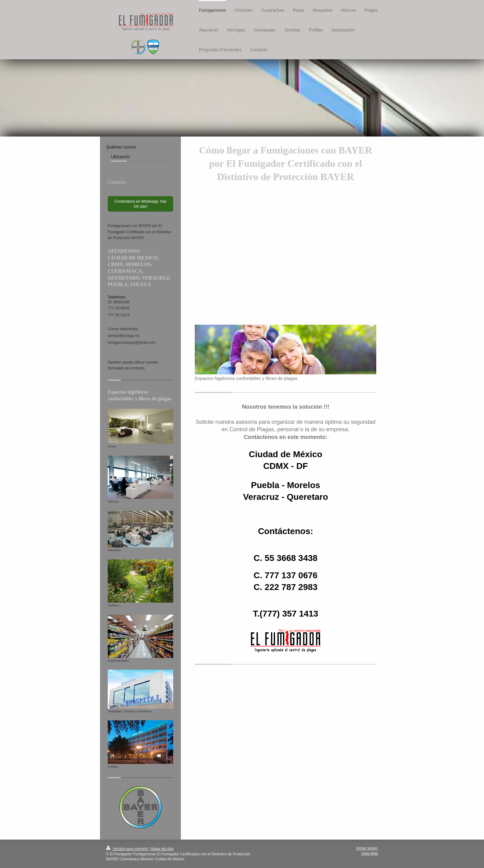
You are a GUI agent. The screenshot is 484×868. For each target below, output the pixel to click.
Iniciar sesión (367, 848)
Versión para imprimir (127, 849)
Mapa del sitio (162, 849)
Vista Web (369, 853)
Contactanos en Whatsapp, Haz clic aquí (140, 204)
